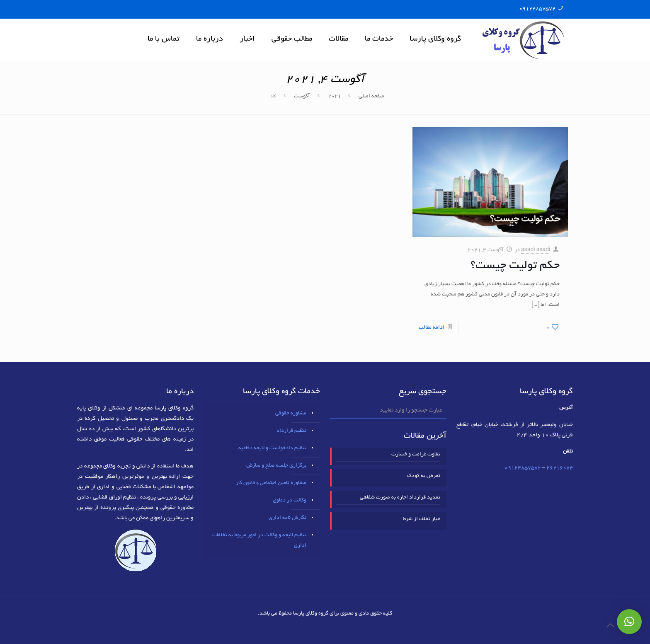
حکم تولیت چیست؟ (515, 266)
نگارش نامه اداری (287, 518)
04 (273, 97)
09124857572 (537, 9)
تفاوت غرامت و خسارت (416, 455)
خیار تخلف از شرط (422, 519)
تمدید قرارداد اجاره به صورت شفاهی (400, 498)
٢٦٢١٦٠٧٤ (560, 468)
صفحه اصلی (371, 97)
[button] (629, 622)
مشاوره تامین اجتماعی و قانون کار (271, 483)
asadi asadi (536, 250)
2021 (335, 97)
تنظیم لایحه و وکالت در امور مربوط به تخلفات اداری (259, 541)
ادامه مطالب (432, 328)
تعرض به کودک (424, 476)
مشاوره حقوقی (291, 414)
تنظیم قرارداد (291, 431)
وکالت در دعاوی (290, 501)
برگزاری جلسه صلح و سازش (276, 466)
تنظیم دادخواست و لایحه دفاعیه (272, 448)
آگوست (302, 97)
